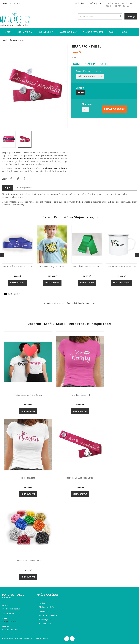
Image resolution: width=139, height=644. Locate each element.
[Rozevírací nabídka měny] (19, 4)
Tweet (18, 178)
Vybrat (81, 93)
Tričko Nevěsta (28, 478)
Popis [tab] (7, 188)
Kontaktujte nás (45, 619)
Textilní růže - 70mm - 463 (28, 561)
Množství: (87, 104)
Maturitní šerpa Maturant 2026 (17, 266)
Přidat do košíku (122, 283)
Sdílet (11, 178)
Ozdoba (80, 88)
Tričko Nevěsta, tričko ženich (28, 395)
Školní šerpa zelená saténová (87, 266)
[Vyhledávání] (100, 16)
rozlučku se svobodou (20, 158)
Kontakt (42, 603)
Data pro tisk (44, 611)
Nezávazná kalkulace (48, 615)
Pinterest (25, 178)
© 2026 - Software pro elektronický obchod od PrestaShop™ (25, 639)
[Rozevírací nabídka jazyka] (7, 4)
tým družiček (20, 161)
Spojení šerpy (88, 71)
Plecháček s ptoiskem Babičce (122, 266)
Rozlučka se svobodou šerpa (80, 478)
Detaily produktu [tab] (25, 188)
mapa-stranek (45, 624)
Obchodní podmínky (47, 607)
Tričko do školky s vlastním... (52, 266)
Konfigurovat (17, 283)
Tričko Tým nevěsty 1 (80, 395)
